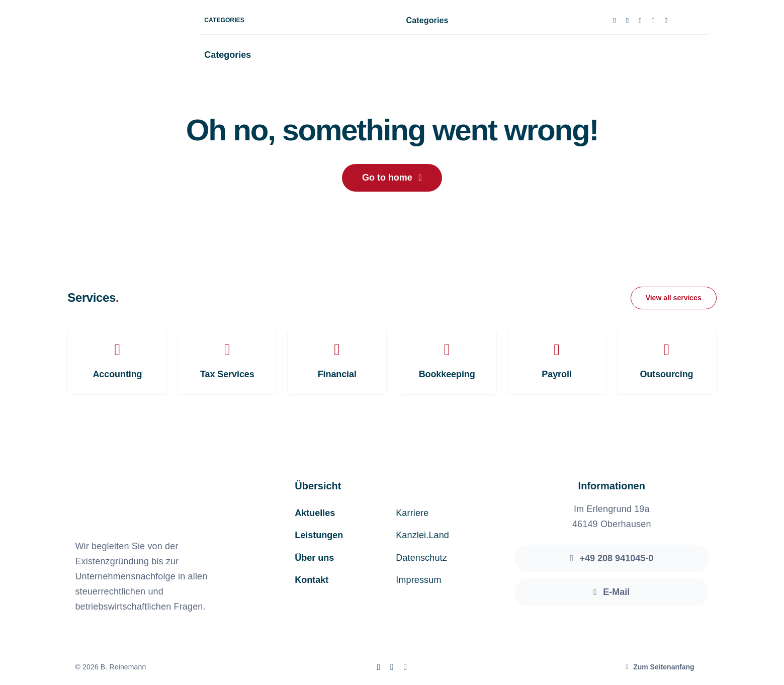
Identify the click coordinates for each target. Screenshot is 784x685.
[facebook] (615, 21)
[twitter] (628, 21)
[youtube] (653, 21)
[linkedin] (666, 21)
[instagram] (640, 21)
